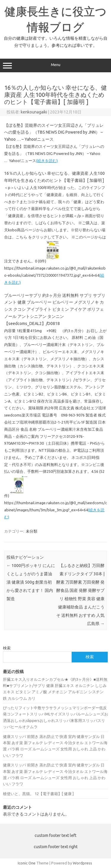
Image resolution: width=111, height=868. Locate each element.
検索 (7, 648)
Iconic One (27, 863)
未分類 (32, 531)
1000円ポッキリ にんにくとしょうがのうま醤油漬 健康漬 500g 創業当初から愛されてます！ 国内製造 (31, 582)
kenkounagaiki (34, 112)
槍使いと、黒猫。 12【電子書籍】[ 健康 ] (38, 794)
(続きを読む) (47, 161)
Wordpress (82, 863)
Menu (55, 65)
